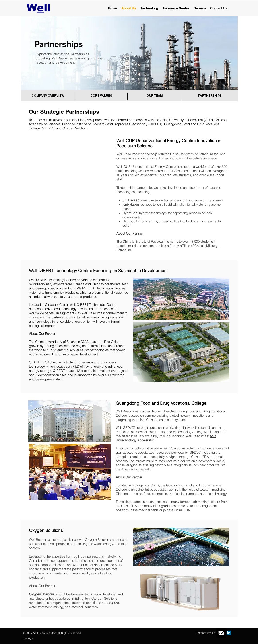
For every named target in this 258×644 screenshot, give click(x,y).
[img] (71, 164)
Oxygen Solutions (42, 594)
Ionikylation (131, 204)
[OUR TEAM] (155, 96)
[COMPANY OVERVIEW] (48, 96)
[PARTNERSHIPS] (210, 96)
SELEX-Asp (131, 200)
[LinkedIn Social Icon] (229, 633)
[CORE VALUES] (101, 96)
